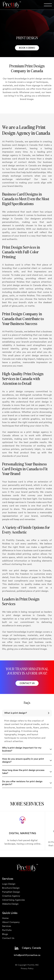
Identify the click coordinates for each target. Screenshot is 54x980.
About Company (11, 922)
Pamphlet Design (11, 892)
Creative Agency (11, 896)
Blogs (5, 934)
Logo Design (9, 884)
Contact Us (8, 938)
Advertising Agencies (13, 900)
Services (7, 926)
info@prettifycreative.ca (27, 955)
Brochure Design (11, 888)
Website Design (10, 904)
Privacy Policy (27, 969)
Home (5, 918)
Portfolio (7, 930)
